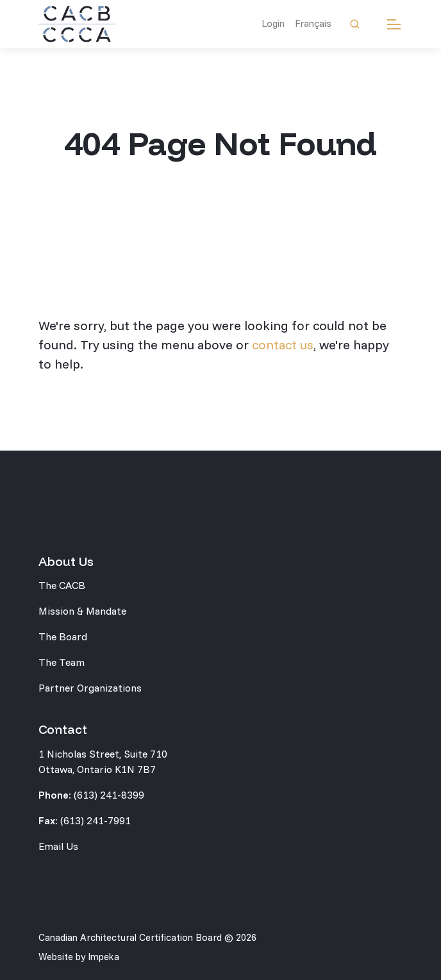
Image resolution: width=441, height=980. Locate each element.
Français (313, 23)
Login (273, 23)
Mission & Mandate (82, 611)
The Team (62, 662)
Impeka (104, 957)
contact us (283, 345)
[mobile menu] (394, 24)
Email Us (58, 846)
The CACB (62, 585)
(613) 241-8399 (109, 795)
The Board (63, 636)
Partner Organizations (90, 688)
